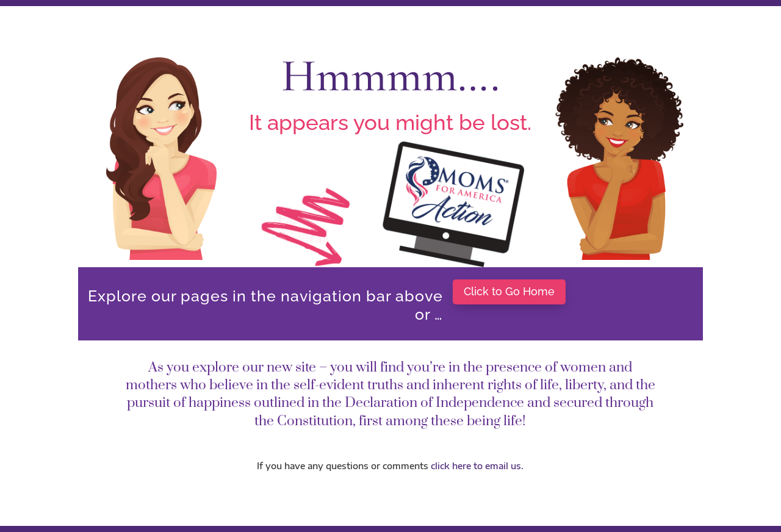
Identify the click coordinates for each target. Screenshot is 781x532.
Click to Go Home (509, 291)
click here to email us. (477, 466)
